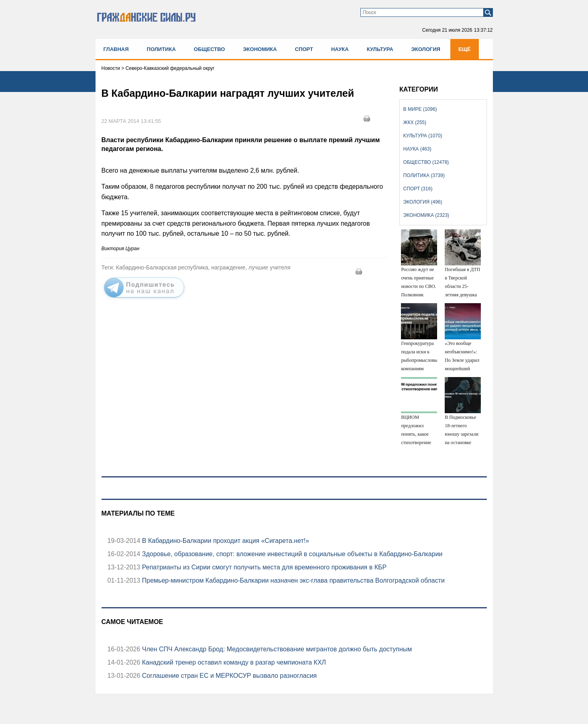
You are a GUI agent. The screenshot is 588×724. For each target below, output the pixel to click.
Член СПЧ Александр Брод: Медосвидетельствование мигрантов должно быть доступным (276, 649)
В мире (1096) (420, 109)
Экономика (260, 49)
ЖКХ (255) (415, 122)
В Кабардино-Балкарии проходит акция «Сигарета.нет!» (225, 541)
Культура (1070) (423, 136)
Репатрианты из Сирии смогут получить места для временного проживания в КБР (263, 567)
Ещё (465, 49)
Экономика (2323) (426, 215)
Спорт (304, 49)
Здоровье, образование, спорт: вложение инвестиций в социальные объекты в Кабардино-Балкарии (291, 554)
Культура (380, 49)
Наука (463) (417, 149)
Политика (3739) (424, 175)
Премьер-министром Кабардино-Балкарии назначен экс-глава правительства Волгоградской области (292, 580)
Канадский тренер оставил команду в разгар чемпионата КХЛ (233, 662)
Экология (426, 49)
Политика (161, 49)
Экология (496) (423, 202)
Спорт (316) (418, 189)
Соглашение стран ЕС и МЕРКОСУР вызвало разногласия (228, 676)
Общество (210, 49)
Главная (116, 49)
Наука (340, 49)
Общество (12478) (426, 162)
